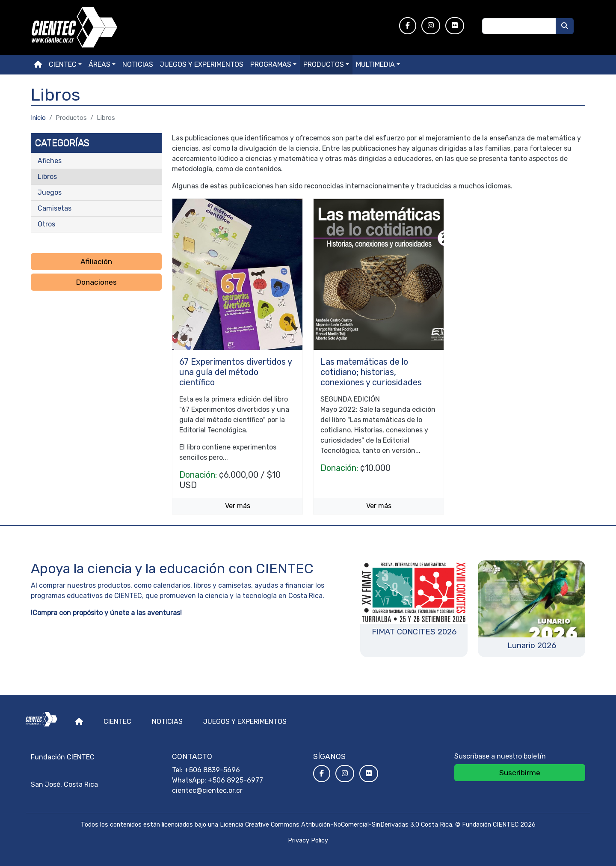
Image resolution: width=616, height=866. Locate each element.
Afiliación (96, 262)
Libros (47, 177)
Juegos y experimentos (202, 64)
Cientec (117, 722)
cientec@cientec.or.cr (207, 790)
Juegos (50, 192)
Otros (46, 224)
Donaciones (96, 282)
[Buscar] (565, 26)
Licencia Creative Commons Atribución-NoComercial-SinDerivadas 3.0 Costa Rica (336, 825)
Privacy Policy (308, 841)
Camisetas (55, 208)
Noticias (138, 64)
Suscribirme (520, 773)
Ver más (238, 506)
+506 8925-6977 (235, 780)
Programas (271, 64)
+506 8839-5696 (212, 770)
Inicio (38, 118)
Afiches (50, 161)
